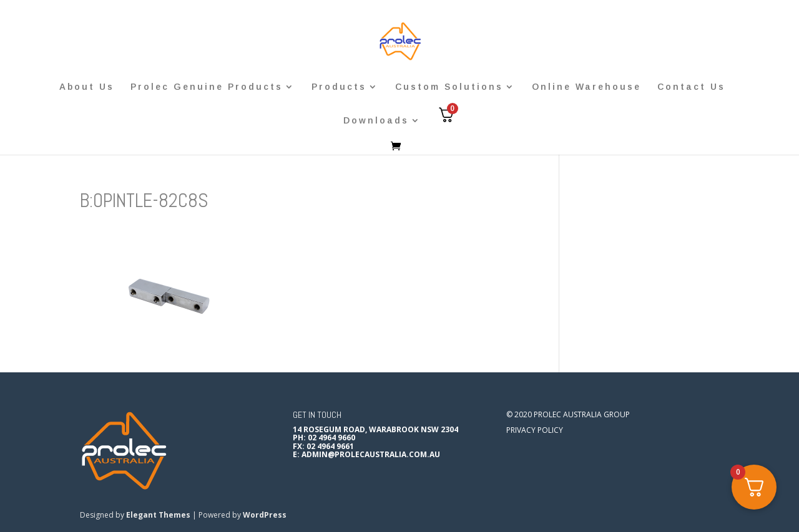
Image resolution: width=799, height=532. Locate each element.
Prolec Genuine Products (207, 87)
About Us (87, 87)
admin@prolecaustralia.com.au (371, 454)
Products (339, 87)
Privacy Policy (535, 430)
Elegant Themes (158, 515)
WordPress (265, 515)
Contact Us (691, 87)
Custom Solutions (449, 87)
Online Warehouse (586, 87)
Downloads (376, 121)
